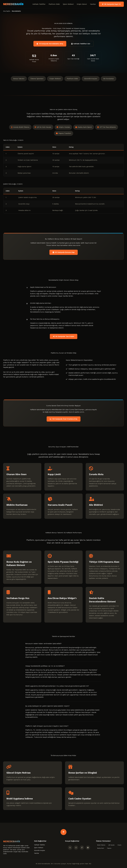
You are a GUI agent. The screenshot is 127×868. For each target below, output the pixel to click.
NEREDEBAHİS (13, 4)
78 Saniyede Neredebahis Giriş (50, 44)
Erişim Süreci (82, 4)
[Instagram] (76, 848)
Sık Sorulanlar (109, 79)
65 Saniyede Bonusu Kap (64, 252)
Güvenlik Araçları (91, 79)
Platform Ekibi (54, 4)
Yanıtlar (93, 4)
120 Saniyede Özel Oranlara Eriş (64, 419)
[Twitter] (70, 848)
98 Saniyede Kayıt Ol (111, 4)
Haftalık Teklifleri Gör (81, 44)
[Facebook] (82, 848)
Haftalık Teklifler (39, 4)
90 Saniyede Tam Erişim (64, 336)
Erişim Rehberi (55, 79)
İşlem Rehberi (68, 4)
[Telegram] (88, 848)
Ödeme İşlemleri (37, 79)
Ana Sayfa (7, 11)
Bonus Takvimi (19, 79)
